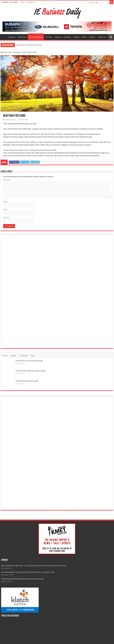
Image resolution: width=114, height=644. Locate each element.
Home (23, 2)
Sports (84, 37)
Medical (76, 37)
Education (67, 37)
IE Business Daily (11, 120)
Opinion (92, 37)
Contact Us (31, 2)
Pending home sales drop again (27, 381)
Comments (24, 356)
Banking (58, 37)
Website (6, 217)
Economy (49, 37)
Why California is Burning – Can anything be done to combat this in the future (34, 547)
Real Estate (22, 37)
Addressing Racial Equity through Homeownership (22, 560)
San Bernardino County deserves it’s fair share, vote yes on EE (28, 554)
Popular (14, 356)
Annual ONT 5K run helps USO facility (29, 45)
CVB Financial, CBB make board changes (31, 371)
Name (6, 202)
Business (12, 37)
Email (6, 210)
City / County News (36, 37)
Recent (5, 356)
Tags (32, 356)
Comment (7, 180)
